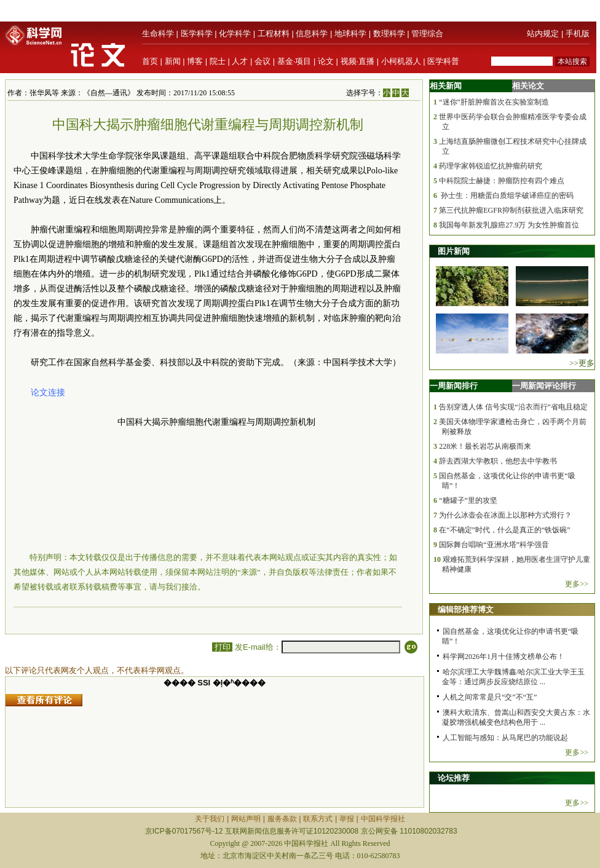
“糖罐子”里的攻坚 (468, 500)
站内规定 (543, 34)
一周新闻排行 (454, 386)
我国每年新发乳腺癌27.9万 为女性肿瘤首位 (509, 225)
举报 (347, 819)
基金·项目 (294, 61)
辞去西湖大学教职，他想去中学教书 (498, 461)
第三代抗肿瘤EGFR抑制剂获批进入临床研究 (511, 210)
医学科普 (443, 61)
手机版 (578, 34)
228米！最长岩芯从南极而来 (485, 446)
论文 (326, 61)
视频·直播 (358, 61)
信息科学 (312, 34)
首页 (150, 61)
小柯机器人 (401, 61)
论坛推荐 (454, 778)
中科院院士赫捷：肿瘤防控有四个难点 (502, 181)
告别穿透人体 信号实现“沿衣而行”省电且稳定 (513, 407)
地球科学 (350, 34)
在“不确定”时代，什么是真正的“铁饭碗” (504, 530)
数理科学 (389, 34)
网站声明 (246, 819)
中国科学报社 (383, 819)
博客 (195, 61)
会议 (262, 61)
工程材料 (274, 34)
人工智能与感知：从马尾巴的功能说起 (505, 738)
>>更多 (582, 363)
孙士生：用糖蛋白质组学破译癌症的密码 (506, 195)
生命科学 (158, 34)
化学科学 (235, 34)
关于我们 (210, 819)
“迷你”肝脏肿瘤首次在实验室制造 (494, 102)
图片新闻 (454, 251)
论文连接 (48, 393)
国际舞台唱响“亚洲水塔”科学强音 (494, 545)
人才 (240, 61)
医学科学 (197, 34)
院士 (218, 61)
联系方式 (318, 819)
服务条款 (282, 819)
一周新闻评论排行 (544, 386)
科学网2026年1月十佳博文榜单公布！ (503, 657)
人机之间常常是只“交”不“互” (490, 697)
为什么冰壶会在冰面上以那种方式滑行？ (505, 515)
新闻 (173, 61)
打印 (222, 647)
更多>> (577, 584)
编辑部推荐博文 (466, 610)
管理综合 (427, 34)
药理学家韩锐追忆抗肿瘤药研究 (491, 166)
